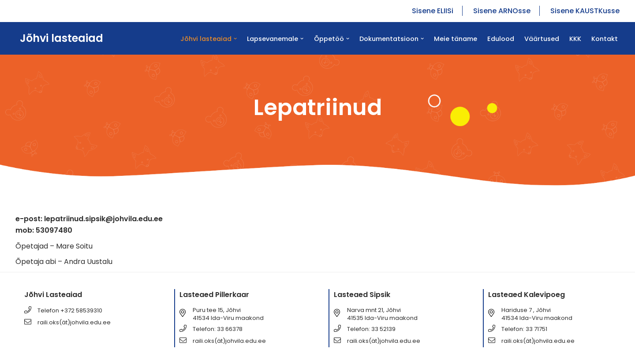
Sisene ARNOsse (502, 11)
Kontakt (605, 39)
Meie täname (456, 39)
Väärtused (542, 39)
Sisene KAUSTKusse (585, 11)
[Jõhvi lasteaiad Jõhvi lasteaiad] (59, 38)
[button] (235, 39)
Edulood (501, 39)
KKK (575, 39)
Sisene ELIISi (433, 11)
